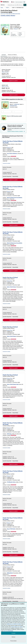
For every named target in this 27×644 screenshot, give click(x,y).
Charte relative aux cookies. (17, 627)
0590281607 (17, 104)
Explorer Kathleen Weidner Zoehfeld (16, 131)
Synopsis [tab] (4, 55)
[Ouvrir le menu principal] (3, 5)
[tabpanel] (13, 61)
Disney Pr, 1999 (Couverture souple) (14, 116)
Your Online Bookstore (12, 153)
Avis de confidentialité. (8, 631)
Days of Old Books (11, 529)
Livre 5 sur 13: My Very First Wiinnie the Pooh (10, 14)
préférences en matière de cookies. (14, 624)
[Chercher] (25, 5)
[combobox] (15, 5)
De (14, 34)
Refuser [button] (14, 637)
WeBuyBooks (10, 573)
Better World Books (11, 287)
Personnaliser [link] (13, 641)
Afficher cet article (5, 72)
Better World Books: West (13, 384)
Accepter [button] (13, 633)
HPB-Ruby (9, 434)
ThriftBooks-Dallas (11, 482)
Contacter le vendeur (7, 163)
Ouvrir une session (19, 2)
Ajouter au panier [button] (14, 81)
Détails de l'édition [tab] (12, 55)
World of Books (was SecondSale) (15, 198)
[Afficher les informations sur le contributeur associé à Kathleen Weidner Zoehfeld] (8, 16)
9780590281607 (13, 106)
